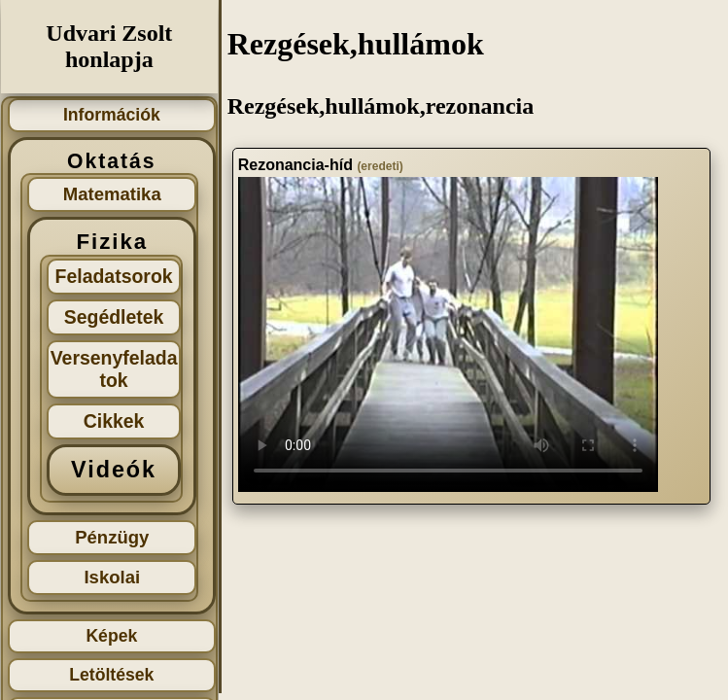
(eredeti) (380, 166)
